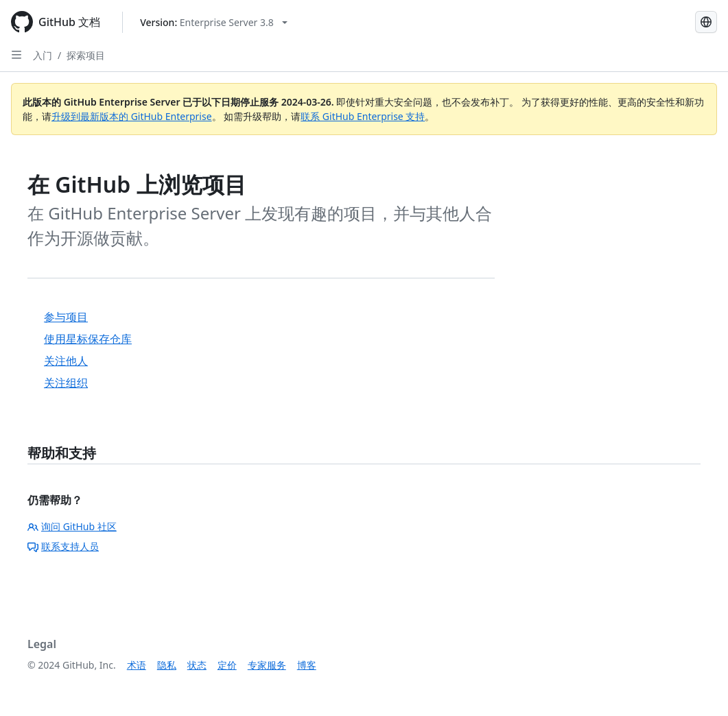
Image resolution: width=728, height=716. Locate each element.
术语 (137, 665)
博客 (307, 665)
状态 (197, 665)
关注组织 (66, 383)
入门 (43, 55)
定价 (227, 665)
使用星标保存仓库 (88, 339)
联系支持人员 (63, 546)
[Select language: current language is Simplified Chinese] (706, 22)
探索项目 (86, 55)
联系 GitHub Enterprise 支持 (363, 116)
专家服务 (267, 665)
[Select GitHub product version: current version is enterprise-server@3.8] (214, 22)
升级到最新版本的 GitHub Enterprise (132, 116)
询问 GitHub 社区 (72, 526)
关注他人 (66, 361)
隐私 (167, 665)
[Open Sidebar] (16, 55)
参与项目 (66, 317)
